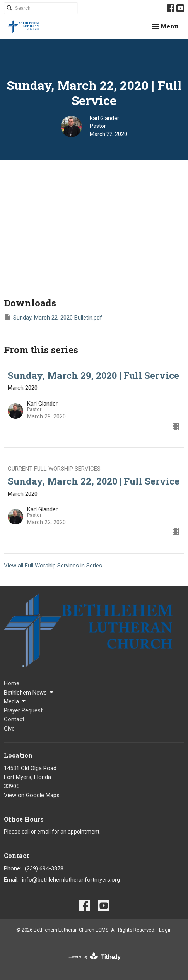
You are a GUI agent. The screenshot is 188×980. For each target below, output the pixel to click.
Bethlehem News (29, 693)
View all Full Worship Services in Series (53, 566)
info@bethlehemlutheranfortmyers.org (71, 880)
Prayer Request (23, 710)
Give (9, 729)
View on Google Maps (32, 795)
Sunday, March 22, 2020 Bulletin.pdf (53, 317)
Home (12, 683)
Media (15, 701)
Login (165, 930)
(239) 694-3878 (44, 868)
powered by (94, 957)
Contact (14, 719)
